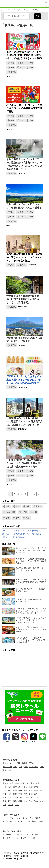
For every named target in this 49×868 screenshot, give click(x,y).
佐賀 (12, 67)
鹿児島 (35, 10)
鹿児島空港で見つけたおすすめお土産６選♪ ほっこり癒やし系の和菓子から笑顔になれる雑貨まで (24, 380)
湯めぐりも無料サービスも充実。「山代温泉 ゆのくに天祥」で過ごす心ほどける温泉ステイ (31, 550)
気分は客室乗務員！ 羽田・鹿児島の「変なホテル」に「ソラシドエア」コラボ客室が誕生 (24, 257)
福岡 (12, 63)
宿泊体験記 (34, 531)
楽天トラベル (6, 4)
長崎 (31, 63)
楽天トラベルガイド (24, 10)
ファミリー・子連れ (10, 531)
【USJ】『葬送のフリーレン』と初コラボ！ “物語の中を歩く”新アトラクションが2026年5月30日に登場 (31, 620)
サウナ (10, 537)
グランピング (26, 534)
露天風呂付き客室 (19, 537)
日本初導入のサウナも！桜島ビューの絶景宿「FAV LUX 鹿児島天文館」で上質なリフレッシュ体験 (25, 421)
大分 (22, 67)
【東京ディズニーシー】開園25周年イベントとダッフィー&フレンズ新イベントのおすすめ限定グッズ (31, 640)
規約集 (16, 856)
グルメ (34, 534)
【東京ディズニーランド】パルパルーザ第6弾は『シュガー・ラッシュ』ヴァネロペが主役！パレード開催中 (31, 611)
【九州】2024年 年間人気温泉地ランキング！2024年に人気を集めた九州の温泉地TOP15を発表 (24, 463)
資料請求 (25, 856)
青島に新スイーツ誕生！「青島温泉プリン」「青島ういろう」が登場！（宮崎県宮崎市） (31, 561)
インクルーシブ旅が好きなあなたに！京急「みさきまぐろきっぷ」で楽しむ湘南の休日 (31, 629)
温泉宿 (5, 537)
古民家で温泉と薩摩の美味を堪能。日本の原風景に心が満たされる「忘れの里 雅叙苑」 (24, 299)
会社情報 (7, 853)
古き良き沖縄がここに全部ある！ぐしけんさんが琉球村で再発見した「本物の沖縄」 (31, 582)
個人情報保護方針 (21, 853)
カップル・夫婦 (23, 531)
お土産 (39, 534)
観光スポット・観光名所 (11, 534)
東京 (12, 265)
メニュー (46, 6)
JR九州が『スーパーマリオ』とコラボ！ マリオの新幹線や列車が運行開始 (24, 108)
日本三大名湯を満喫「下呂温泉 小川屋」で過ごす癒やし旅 (30, 569)
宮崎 (31, 67)
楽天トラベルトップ (8, 10)
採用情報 (7, 856)
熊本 (22, 63)
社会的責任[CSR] (37, 853)
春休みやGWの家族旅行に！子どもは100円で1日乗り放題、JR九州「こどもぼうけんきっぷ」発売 (24, 55)
